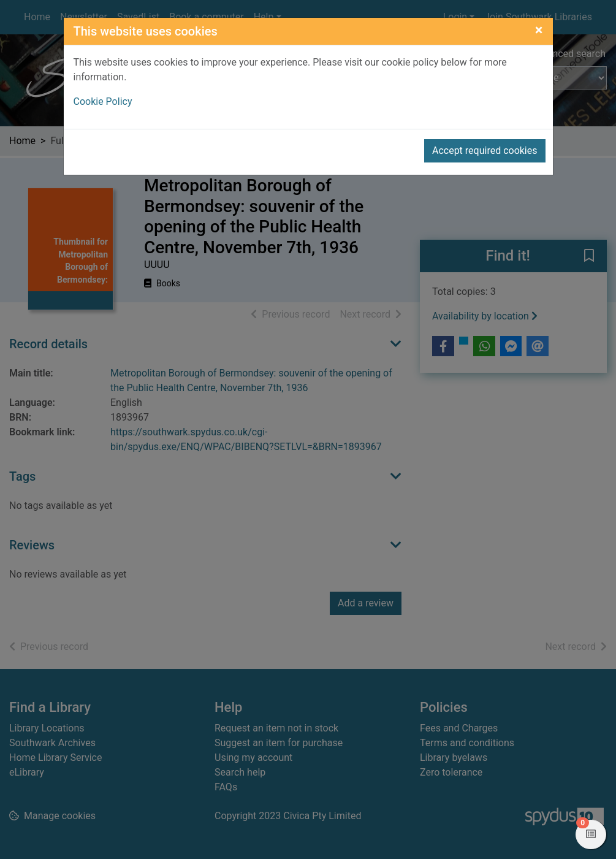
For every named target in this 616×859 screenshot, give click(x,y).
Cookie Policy (103, 101)
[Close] (539, 30)
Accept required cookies (485, 151)
